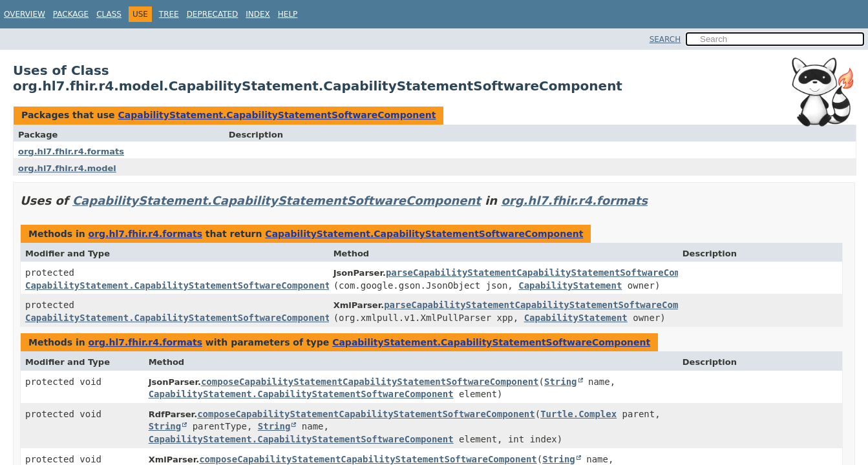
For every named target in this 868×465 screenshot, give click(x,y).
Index (258, 14)
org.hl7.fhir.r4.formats (71, 151)
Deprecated (213, 14)
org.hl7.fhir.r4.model (67, 168)
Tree (169, 14)
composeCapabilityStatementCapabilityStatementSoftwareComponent (370, 382)
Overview (25, 14)
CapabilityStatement (570, 285)
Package (71, 14)
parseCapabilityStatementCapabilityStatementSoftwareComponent (549, 273)
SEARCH (665, 39)
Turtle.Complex (578, 414)
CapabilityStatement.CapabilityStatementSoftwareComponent (277, 115)
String (561, 382)
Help (288, 14)
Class (109, 14)
